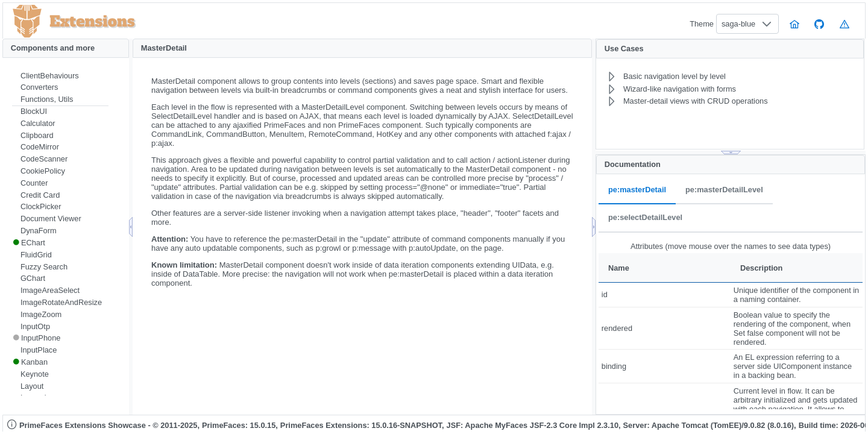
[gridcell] (665, 295)
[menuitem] (60, 76)
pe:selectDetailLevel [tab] (645, 218)
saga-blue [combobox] (738, 24)
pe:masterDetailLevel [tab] (724, 190)
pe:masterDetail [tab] (637, 190)
